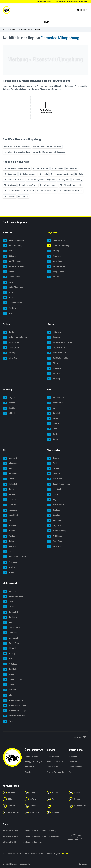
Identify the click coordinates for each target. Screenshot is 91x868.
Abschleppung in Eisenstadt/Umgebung (47, 146)
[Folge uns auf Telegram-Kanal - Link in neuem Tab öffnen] (12, 813)
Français (26, 854)
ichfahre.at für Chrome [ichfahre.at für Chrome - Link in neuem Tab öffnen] (11, 831)
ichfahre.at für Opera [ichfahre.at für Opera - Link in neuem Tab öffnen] (10, 836)
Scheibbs (9, 685)
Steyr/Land (54, 521)
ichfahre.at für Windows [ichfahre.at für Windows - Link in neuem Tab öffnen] (31, 836)
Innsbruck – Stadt (56, 398)
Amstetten (10, 591)
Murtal (8, 293)
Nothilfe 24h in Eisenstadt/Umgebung (17, 146)
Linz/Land (54, 495)
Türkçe (19, 854)
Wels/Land (54, 547)
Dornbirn (9, 408)
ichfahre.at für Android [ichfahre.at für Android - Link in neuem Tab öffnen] (51, 836)
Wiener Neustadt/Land (14, 700)
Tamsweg (9, 353)
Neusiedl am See (56, 267)
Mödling (9, 654)
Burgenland (12, 30)
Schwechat (10, 690)
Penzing (9, 552)
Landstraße (10, 510)
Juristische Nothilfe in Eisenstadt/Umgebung (49, 152)
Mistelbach (10, 664)
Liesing (9, 521)
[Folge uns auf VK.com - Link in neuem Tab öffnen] (57, 806)
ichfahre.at (12, 864)
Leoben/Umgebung (13, 287)
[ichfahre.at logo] (7, 10)
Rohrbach (53, 510)
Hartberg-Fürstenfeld (14, 267)
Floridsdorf (10, 484)
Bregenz (9, 398)
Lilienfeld (9, 648)
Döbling (9, 469)
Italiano (50, 854)
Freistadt (53, 469)
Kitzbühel (53, 413)
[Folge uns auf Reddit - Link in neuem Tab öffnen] (57, 799)
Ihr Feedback (30, 767)
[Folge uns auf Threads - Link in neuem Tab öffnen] (57, 793)
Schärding (54, 515)
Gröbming (10, 256)
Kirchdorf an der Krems (58, 484)
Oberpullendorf (56, 272)
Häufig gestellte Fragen (33, 762)
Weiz (8, 313)
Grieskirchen (55, 479)
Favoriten (9, 479)
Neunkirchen (10, 669)
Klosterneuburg (12, 628)
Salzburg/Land (11, 348)
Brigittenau (10, 463)
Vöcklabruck (54, 536)
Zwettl (8, 721)
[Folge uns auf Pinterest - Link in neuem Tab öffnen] (12, 806)
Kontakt (28, 772)
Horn (8, 623)
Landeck (53, 424)
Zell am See (10, 358)
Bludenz (9, 403)
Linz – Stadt (54, 489)
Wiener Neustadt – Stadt (15, 706)
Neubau (9, 541)
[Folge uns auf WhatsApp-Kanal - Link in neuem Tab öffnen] (79, 806)
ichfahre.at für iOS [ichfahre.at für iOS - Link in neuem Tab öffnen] (9, 842)
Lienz (52, 429)
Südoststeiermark (12, 303)
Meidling (9, 536)
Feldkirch (9, 413)
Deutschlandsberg (13, 246)
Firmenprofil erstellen (55, 762)
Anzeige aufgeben (53, 756)
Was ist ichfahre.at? (32, 756)
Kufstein (53, 419)
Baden (8, 602)
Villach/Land (55, 374)
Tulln (8, 695)
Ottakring (9, 547)
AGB (71, 772)
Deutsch (65, 854)
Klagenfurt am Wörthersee (60, 343)
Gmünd (9, 607)
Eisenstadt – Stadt (57, 241)
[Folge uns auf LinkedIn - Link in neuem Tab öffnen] (34, 806)
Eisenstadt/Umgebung (25, 30)
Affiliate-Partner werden (56, 772)
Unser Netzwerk (52, 767)
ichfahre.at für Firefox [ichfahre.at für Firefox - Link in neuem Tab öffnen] (31, 831)
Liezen (8, 282)
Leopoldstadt (11, 515)
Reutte (52, 434)
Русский (11, 854)
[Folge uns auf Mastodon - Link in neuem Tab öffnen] (57, 813)
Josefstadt (10, 505)
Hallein (8, 332)
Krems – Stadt (11, 643)
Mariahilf (9, 531)
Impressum (73, 756)
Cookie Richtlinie (75, 767)
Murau (8, 298)
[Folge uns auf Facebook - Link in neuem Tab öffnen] (12, 793)
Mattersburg (55, 261)
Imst (52, 408)
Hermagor (54, 337)
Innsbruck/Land (56, 403)
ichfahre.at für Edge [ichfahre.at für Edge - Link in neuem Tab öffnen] (50, 831)
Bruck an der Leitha (13, 597)
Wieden (9, 572)
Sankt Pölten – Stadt (13, 674)
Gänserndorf (10, 612)
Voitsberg (9, 308)
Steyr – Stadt (55, 526)
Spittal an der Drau (57, 353)
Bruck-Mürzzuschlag (13, 241)
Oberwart (53, 277)
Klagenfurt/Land (56, 348)
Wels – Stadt (55, 541)
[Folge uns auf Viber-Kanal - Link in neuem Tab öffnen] (34, 813)
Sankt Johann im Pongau (15, 337)
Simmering (10, 562)
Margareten (10, 526)
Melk (8, 659)
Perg (52, 500)
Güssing (53, 251)
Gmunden (53, 474)
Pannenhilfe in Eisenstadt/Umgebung (17, 152)
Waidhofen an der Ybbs (14, 716)
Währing (9, 567)
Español (34, 854)
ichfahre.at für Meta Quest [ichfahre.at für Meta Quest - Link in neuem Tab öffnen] (31, 842)
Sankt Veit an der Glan (58, 358)
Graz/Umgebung (12, 261)
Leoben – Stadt (11, 277)
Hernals (9, 489)
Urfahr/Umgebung (57, 531)
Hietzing (9, 495)
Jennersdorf (54, 256)
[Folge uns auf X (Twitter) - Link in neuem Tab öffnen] (34, 799)
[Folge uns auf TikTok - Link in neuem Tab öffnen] (12, 799)
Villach (52, 363)
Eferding (53, 463)
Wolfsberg (54, 379)
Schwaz (53, 439)
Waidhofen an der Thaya (15, 711)
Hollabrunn (10, 617)
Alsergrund (10, 458)
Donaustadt (10, 474)
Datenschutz (74, 762)
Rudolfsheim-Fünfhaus (14, 557)
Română (42, 854)
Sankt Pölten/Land (13, 680)
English (57, 854)
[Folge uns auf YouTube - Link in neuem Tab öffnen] (79, 793)
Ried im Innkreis (56, 505)
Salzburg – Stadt (12, 343)
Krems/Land (10, 638)
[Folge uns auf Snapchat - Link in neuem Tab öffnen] (79, 799)
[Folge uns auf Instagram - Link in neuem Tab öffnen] (34, 793)
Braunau (53, 458)
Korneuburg (10, 633)
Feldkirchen (54, 332)
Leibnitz (9, 272)
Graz (7, 251)
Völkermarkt (54, 369)
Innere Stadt (10, 500)
